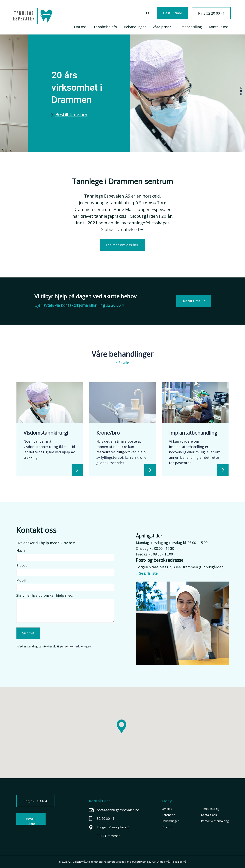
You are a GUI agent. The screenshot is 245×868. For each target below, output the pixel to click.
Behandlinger (135, 27)
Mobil (21, 580)
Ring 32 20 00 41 (211, 13)
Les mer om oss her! (122, 245)
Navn (20, 550)
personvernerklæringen (76, 646)
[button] (241, 88)
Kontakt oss (219, 27)
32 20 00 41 (116, 305)
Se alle (122, 363)
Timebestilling (190, 27)
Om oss (80, 27)
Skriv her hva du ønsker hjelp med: (45, 595)
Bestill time (173, 13)
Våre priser (162, 27)
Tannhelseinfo (105, 27)
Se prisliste (147, 573)
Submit (28, 633)
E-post (22, 565)
